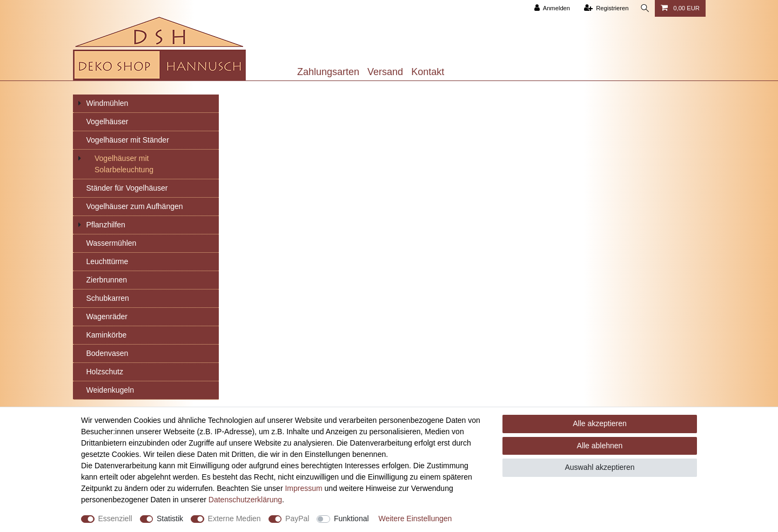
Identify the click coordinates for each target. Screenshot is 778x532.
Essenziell (115, 518)
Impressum (303, 488)
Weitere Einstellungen (415, 518)
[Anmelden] (551, 8)
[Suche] (644, 8)
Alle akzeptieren (600, 423)
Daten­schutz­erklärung (245, 500)
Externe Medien (234, 518)
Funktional (351, 518)
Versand (385, 72)
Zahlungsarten (328, 72)
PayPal (297, 518)
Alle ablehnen (600, 446)
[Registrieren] (605, 8)
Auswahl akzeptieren (599, 467)
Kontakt (428, 72)
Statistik (170, 518)
